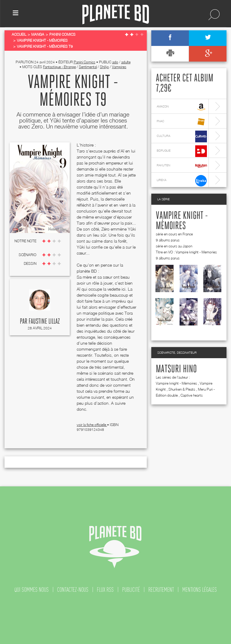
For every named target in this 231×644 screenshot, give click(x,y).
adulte (126, 62)
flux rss (105, 590)
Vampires (119, 67)
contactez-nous (73, 590)
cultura (182, 136)
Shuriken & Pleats (182, 389)
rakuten (182, 166)
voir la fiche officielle (92, 425)
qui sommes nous (32, 590)
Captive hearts (192, 395)
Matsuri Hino (176, 369)
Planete (116, 15)
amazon (182, 107)
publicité (131, 590)
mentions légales (200, 590)
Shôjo (104, 67)
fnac (182, 122)
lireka (182, 181)
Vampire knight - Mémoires (176, 383)
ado (115, 62)
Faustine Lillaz (44, 322)
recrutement (161, 590)
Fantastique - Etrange (59, 67)
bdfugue (182, 151)
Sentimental (88, 67)
